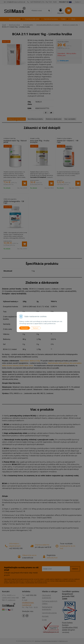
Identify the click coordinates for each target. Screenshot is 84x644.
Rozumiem (25, 328)
